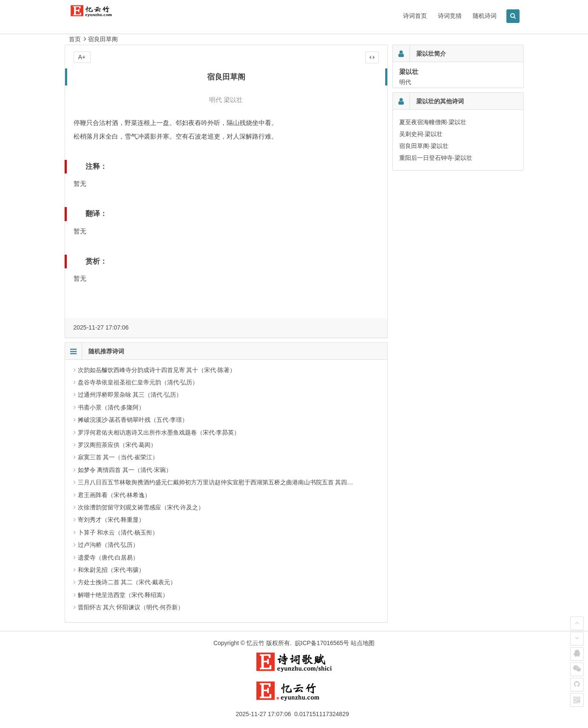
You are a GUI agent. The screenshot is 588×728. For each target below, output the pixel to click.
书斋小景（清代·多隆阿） (111, 407)
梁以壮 (233, 100)
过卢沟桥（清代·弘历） (108, 545)
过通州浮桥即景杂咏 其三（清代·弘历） (130, 395)
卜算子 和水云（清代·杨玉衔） (118, 532)
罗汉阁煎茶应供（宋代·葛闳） (117, 445)
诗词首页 (415, 16)
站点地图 (363, 643)
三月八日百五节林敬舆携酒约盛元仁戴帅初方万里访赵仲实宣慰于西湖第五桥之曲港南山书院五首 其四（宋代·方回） (231, 482)
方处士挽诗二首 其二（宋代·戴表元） (127, 582)
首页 (75, 39)
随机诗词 (485, 16)
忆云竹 (256, 643)
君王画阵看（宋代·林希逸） (114, 495)
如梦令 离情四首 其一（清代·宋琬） (125, 470)
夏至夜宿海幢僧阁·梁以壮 (433, 122)
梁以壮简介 (431, 54)
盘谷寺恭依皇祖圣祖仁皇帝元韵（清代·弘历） (138, 382)
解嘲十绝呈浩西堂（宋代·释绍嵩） (123, 595)
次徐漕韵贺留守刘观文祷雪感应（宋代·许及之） (141, 507)
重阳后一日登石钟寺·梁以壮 (436, 158)
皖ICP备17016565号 (322, 643)
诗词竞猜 (450, 16)
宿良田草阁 (103, 39)
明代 (216, 100)
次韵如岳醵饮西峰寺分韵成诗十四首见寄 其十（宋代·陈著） (157, 370)
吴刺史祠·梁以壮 (421, 134)
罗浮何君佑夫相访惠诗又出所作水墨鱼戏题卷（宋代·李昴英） (159, 432)
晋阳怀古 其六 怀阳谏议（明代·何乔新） (131, 607)
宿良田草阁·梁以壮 (424, 146)
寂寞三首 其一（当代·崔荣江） (118, 457)
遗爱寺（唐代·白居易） (108, 557)
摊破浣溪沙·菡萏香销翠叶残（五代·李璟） (133, 420)
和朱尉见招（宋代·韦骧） (111, 570)
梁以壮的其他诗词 (440, 101)
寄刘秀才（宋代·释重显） (111, 520)
